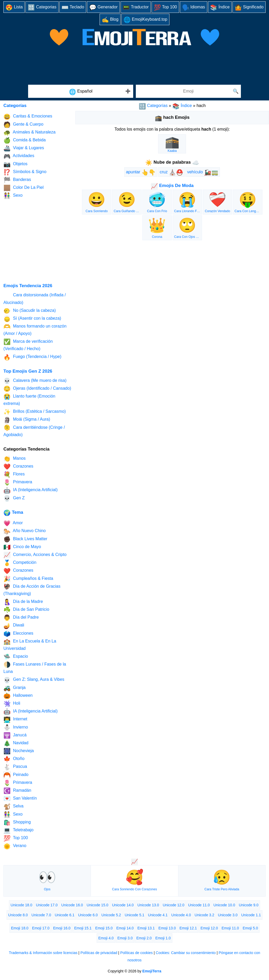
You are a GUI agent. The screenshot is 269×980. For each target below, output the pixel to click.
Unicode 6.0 (88, 915)
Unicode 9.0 (249, 905)
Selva (13, 807)
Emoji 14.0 (125, 928)
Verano (15, 846)
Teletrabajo (18, 830)
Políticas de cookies (137, 953)
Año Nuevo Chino (25, 531)
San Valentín (20, 799)
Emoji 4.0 (106, 938)
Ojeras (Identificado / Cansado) (37, 389)
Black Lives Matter (25, 539)
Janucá (15, 735)
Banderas (17, 180)
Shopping (17, 823)
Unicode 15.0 (98, 905)
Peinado (16, 775)
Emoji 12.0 (209, 928)
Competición (20, 563)
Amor (13, 523)
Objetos (15, 164)
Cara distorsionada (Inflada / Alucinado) (35, 299)
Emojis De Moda (172, 186)
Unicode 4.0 (181, 915)
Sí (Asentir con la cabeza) (32, 319)
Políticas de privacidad (99, 953)
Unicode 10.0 (224, 905)
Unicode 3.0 (228, 915)
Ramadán (17, 791)
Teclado (73, 7)
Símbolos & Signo (25, 172)
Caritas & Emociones (28, 117)
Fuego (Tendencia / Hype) (32, 357)
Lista (14, 7)
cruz (171, 172)
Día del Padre (21, 618)
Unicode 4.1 (158, 915)
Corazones (18, 467)
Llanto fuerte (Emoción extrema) (29, 400)
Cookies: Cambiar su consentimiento (186, 953)
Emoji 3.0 (125, 938)
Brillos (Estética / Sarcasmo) (35, 412)
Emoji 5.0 (250, 928)
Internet (15, 720)
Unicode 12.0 (174, 905)
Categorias (42, 7)
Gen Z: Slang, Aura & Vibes (34, 680)
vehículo (203, 172)
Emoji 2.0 (144, 938)
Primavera (18, 482)
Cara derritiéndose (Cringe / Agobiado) (34, 431)
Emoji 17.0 (41, 928)
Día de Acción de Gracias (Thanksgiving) (32, 590)
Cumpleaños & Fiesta (28, 579)
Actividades (19, 156)
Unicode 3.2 (205, 915)
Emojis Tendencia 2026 (28, 286)
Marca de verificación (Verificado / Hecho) (28, 345)
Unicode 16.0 (72, 905)
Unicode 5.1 (135, 915)
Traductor (136, 7)
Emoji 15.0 (104, 928)
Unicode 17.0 (47, 905)
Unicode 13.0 (148, 905)
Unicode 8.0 (18, 915)
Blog (110, 20)
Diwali (14, 626)
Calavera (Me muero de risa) (35, 381)
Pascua (15, 767)
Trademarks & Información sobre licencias (43, 953)
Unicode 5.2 (111, 915)
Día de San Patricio (26, 610)
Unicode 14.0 (123, 905)
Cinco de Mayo (22, 547)
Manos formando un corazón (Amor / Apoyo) (35, 330)
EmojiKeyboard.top (145, 20)
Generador (103, 7)
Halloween (18, 696)
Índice (220, 7)
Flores (14, 475)
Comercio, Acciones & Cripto (35, 555)
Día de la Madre (23, 602)
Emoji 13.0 (167, 928)
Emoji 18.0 (20, 928)
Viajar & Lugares (24, 148)
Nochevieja (19, 751)
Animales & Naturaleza (29, 133)
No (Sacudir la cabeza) (30, 311)
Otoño (14, 759)
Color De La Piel (24, 188)
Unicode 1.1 (251, 915)
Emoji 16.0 (62, 928)
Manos (14, 459)
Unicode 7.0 (41, 915)
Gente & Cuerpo (23, 125)
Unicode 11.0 (199, 905)
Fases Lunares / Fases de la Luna (35, 668)
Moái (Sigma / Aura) (27, 420)
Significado (249, 7)
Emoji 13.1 (146, 928)
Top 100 (165, 7)
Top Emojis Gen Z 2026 (28, 371)
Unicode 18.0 (21, 905)
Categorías (153, 106)
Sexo (13, 196)
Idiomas (194, 7)
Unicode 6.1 (64, 915)
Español (81, 92)
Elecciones (18, 634)
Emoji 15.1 (83, 928)
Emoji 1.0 (163, 938)
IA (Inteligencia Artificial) (30, 491)
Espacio (16, 657)
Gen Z (14, 498)
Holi (12, 704)
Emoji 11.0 (230, 928)
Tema (13, 512)
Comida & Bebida (25, 140)
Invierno (16, 728)
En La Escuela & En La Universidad (30, 644)
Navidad (16, 743)
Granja (14, 688)
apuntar (141, 172)
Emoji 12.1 (188, 928)
